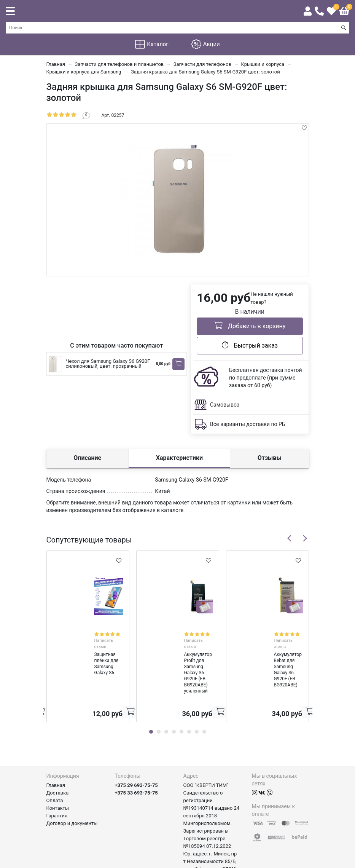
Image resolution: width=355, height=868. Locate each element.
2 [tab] (159, 689)
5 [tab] (181, 689)
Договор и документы (72, 780)
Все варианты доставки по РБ (248, 424)
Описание (87, 458)
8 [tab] (204, 689)
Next (305, 538)
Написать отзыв (98, 634)
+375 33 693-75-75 (136, 750)
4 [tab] (174, 689)
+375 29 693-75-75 (136, 742)
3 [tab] (166, 689)
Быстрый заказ (250, 345)
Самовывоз (225, 405)
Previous (290, 538)
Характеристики (179, 458)
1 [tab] (151, 689)
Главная (56, 742)
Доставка (58, 750)
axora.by (300, 862)
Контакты (58, 765)
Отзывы (270, 458)
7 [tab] (197, 689)
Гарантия (57, 773)
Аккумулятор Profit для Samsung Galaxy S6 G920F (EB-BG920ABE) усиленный (177, 648)
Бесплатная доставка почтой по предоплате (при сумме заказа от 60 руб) (266, 378)
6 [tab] (189, 689)
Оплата (55, 757)
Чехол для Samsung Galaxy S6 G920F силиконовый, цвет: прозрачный (108, 364)
